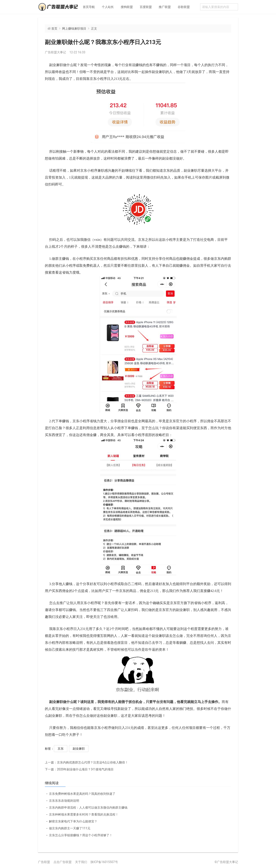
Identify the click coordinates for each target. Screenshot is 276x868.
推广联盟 (165, 7)
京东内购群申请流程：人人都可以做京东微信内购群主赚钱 (88, 808)
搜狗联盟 (127, 7)
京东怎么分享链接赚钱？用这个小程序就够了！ (81, 835)
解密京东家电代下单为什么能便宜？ (73, 821)
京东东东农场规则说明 (64, 801)
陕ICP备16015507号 (104, 862)
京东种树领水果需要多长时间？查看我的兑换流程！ (84, 814)
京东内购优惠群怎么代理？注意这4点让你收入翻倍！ (86, 762)
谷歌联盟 (184, 7)
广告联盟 (44, 862)
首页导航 (89, 7)
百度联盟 (146, 7)
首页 (54, 29)
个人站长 (108, 7)
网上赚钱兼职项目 (74, 29)
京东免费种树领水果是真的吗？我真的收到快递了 (82, 794)
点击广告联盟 (63, 862)
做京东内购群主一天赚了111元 (70, 828)
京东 (61, 749)
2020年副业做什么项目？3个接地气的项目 (79, 769)
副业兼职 (79, 749)
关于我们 (81, 862)
